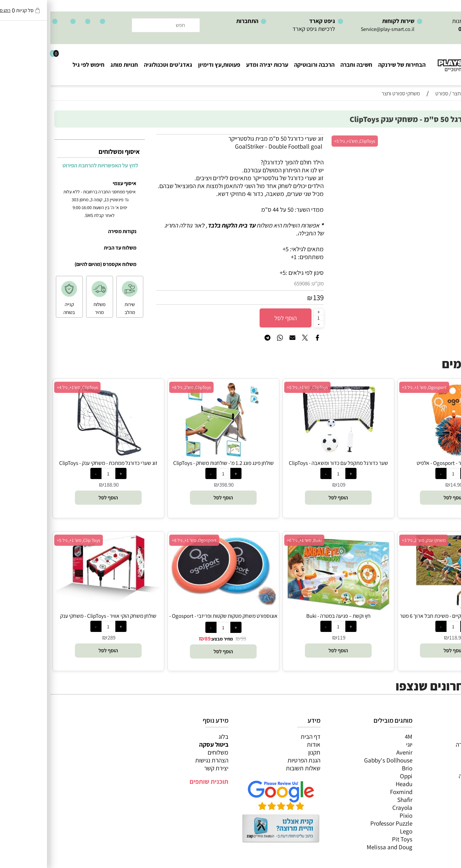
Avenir (354, 752)
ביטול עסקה (163, 744)
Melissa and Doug (339, 847)
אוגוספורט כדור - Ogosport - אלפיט (403, 463)
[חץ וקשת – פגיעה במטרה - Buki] (288, 608)
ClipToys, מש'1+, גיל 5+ (304, 141)
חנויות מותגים (438, 784)
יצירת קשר (166, 768)
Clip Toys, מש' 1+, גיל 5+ (28, 540)
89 (157, 639)
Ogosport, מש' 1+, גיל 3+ (374, 387)
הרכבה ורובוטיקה (264, 65)
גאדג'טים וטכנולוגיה (118, 65)
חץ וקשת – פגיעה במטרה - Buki (288, 616)
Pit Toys (352, 839)
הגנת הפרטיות (254, 760)
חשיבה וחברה (306, 65)
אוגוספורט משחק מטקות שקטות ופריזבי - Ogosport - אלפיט (173, 619)
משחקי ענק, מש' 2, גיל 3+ (373, 540)
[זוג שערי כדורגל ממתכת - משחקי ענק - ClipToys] (58, 455)
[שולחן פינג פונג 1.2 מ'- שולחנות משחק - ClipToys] (173, 455)
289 (61, 638)
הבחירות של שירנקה (352, 65)
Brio (357, 768)
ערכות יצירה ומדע (217, 65)
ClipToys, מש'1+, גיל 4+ (27, 387)
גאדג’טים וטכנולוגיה (431, 776)
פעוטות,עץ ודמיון (435, 768)
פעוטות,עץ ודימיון (169, 65)
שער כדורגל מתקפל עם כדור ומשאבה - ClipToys (288, 463)
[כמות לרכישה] (268, 318)
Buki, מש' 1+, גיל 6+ (254, 540)
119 (291, 638)
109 (291, 485)
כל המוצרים (441, 736)
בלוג (173, 736)
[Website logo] (421, 59)
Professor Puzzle (341, 823)
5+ (232, 273)
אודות (263, 744)
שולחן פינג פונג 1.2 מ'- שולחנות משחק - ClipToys (173, 463)
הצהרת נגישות (161, 760)
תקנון (264, 752)
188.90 (61, 485)
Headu (354, 784)
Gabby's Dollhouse (338, 760)
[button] (403, 498)
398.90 (176, 485)
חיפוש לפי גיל (38, 65)
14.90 (406, 485)
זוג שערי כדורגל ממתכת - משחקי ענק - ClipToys (58, 463)
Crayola (352, 808)
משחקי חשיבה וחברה (430, 744)
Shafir (355, 800)
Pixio (356, 815)
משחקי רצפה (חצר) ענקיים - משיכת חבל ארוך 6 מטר (403, 616)
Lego (356, 831)
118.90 (406, 638)
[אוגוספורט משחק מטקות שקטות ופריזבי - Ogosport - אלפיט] (173, 603)
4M (358, 736)
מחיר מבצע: (172, 639)
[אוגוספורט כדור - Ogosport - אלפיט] (403, 455)
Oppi (356, 776)
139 (268, 298)
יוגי (359, 744)
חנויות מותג (74, 65)
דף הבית (260, 736)
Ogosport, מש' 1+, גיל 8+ (144, 540)
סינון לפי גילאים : (254, 273)
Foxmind (351, 792)
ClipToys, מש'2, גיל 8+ (141, 387)
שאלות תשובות (253, 768)
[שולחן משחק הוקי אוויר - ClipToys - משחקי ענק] (58, 602)
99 (193, 639)
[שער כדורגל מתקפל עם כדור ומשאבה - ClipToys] (288, 455)
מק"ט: (267, 283)
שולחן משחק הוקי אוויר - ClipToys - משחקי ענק (58, 616)
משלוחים (168, 752)
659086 (252, 283)
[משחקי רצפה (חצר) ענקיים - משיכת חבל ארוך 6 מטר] (403, 608)
